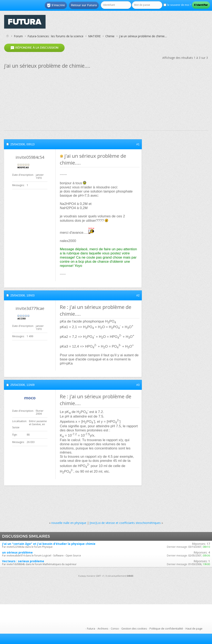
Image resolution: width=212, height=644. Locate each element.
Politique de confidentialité (166, 628)
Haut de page (194, 628)
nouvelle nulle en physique (69, 523)
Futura (91, 628)
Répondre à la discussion (34, 48)
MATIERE (94, 36)
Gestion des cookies (134, 628)
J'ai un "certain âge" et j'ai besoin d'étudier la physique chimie (49, 544)
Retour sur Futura (84, 5)
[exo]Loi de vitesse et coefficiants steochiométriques (125, 523)
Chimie (110, 36)
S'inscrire (56, 5)
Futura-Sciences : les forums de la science (55, 36)
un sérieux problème (17, 552)
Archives (103, 628)
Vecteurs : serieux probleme (23, 561)
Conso (115, 628)
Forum (18, 36)
